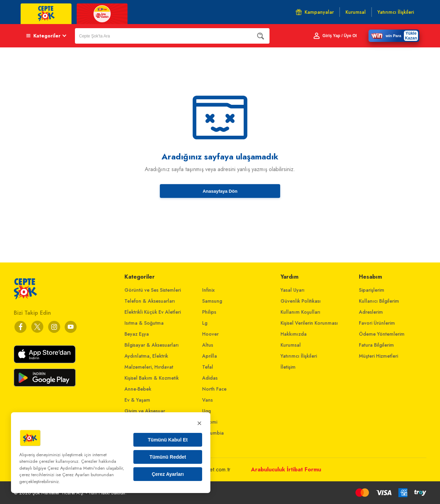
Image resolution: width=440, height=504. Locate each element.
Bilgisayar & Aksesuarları (152, 345)
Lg (205, 323)
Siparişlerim (372, 290)
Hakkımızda (294, 334)
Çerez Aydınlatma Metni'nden (76, 468)
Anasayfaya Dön (220, 191)
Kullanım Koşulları (300, 312)
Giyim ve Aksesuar (145, 411)
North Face (214, 389)
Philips (209, 312)
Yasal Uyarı (293, 290)
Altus (208, 345)
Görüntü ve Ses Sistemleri (153, 290)
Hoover (210, 334)
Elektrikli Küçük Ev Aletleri (153, 312)
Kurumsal (291, 345)
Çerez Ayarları (168, 474)
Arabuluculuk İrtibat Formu (286, 469)
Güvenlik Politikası (301, 301)
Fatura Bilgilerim (376, 345)
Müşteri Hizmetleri (378, 356)
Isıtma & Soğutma (144, 323)
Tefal (208, 367)
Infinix (208, 290)
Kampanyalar (315, 12)
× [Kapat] (199, 423)
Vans (207, 400)
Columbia (213, 433)
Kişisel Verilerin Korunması (309, 323)
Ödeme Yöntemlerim (382, 334)
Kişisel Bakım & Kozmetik (152, 378)
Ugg (206, 411)
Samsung (212, 301)
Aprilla (210, 356)
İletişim (288, 367)
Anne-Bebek (138, 389)
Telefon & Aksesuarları (150, 301)
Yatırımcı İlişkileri (299, 356)
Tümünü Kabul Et (168, 440)
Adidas (210, 378)
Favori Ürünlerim (377, 323)
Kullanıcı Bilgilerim (379, 301)
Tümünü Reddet (168, 457)
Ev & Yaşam (137, 400)
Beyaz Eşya (137, 334)
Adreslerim (371, 312)
